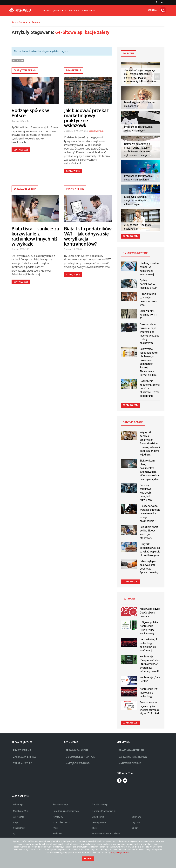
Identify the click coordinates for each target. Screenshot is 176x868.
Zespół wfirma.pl (96, 131)
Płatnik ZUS (58, 817)
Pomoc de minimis (61, 822)
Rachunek (57, 834)
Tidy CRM (136, 822)
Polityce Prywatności (120, 853)
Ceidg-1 (135, 828)
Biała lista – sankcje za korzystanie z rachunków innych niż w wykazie (35, 236)
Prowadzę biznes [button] (53, 10)
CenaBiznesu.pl (100, 805)
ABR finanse (19, 817)
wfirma (152, 10)
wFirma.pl (18, 805)
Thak (94, 828)
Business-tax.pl (61, 805)
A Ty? (16, 822)
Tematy (36, 22)
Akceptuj (88, 858)
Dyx (15, 834)
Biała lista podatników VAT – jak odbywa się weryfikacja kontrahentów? (88, 236)
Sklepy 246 (136, 817)
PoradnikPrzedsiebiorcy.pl (66, 811)
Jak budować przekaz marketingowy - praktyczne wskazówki (86, 118)
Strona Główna (19, 22)
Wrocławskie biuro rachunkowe (106, 834)
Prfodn (56, 828)
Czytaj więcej (21, 150)
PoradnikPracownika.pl (104, 811)
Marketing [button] (88, 10)
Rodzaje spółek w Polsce (30, 113)
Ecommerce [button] (72, 10)
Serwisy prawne (99, 822)
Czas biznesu (19, 828)
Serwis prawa (98, 817)
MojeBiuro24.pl (21, 811)
